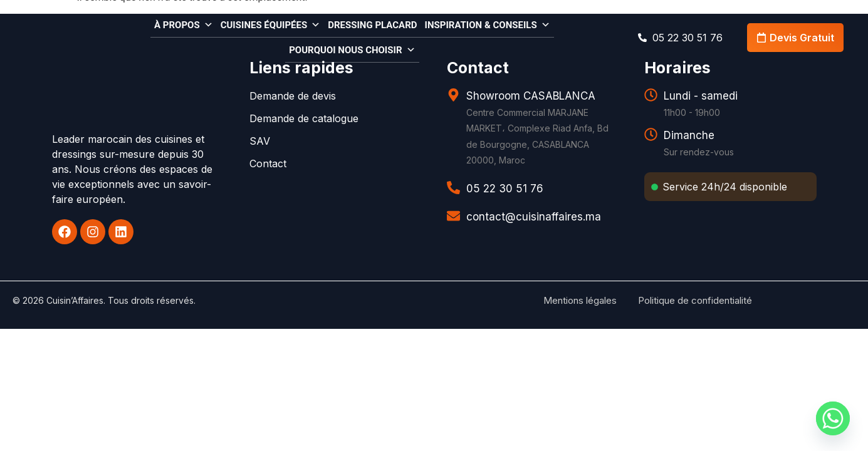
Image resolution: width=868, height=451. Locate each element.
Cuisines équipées (271, 24)
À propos (184, 24)
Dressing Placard (372, 25)
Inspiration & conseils (488, 24)
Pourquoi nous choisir (352, 49)
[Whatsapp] (833, 418)
